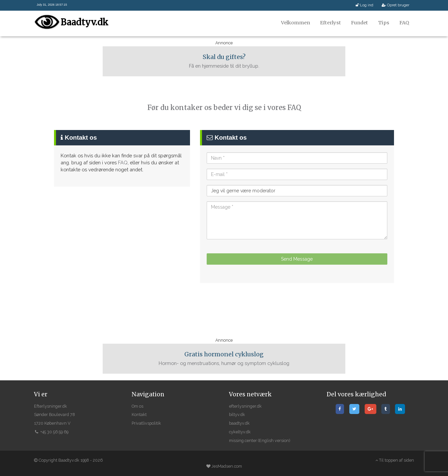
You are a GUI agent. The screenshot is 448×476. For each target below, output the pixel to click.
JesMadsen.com (227, 466)
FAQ (404, 23)
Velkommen (295, 23)
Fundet (359, 23)
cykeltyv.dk (240, 432)
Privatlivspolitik (146, 423)
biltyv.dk (237, 414)
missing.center (243, 440)
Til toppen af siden (395, 460)
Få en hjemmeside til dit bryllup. (224, 61)
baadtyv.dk (239, 423)
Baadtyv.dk (84, 22)
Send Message (297, 259)
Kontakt (139, 414)
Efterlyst (330, 23)
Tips (384, 23)
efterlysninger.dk (245, 406)
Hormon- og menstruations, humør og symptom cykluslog (224, 358)
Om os (137, 406)
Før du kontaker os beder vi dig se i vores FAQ (224, 108)
